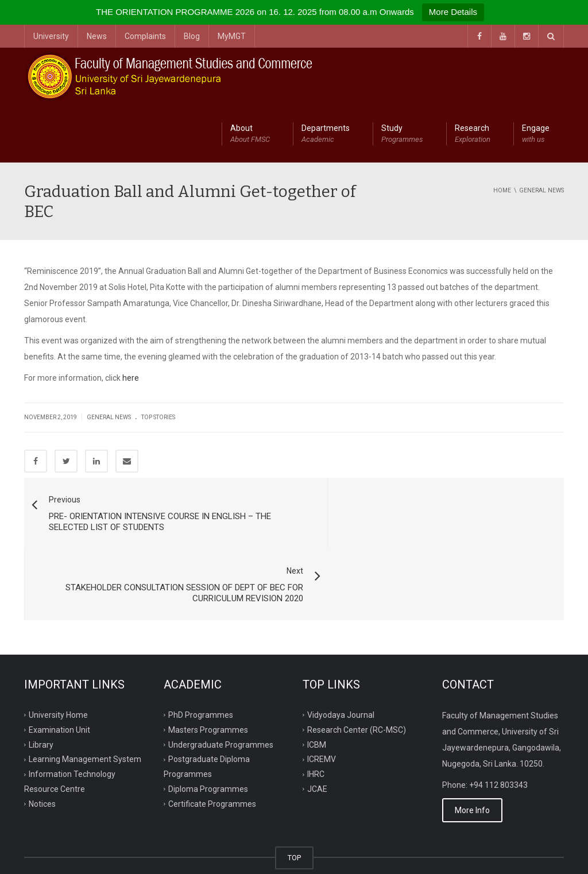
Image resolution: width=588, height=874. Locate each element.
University (51, 36)
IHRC (316, 703)
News (97, 36)
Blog (192, 36)
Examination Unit (59, 659)
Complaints (145, 36)
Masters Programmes (208, 659)
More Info (472, 740)
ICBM (317, 674)
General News (109, 417)
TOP (294, 787)
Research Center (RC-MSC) (357, 659)
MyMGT (232, 36)
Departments (326, 134)
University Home (58, 644)
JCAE (317, 718)
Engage (536, 134)
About (250, 134)
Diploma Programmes (208, 718)
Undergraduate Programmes (221, 674)
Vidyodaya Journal (341, 644)
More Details (453, 12)
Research (473, 134)
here (131, 378)
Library (41, 674)
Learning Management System (85, 689)
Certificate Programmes (212, 733)
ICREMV (322, 689)
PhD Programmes (201, 644)
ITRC (78, 852)
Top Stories (158, 417)
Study (402, 134)
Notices (42, 733)
